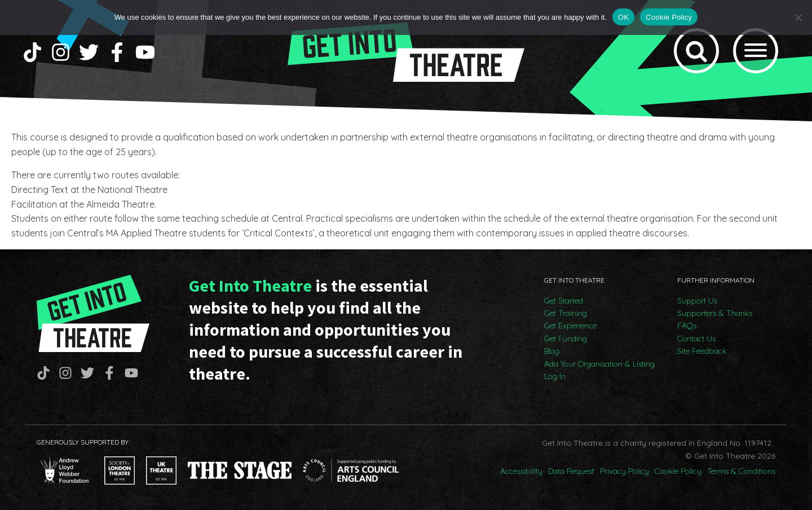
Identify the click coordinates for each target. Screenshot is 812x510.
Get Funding (566, 338)
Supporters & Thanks (715, 313)
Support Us (697, 301)
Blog (552, 351)
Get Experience (570, 326)
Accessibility (521, 471)
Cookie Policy (678, 471)
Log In (555, 376)
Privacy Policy (625, 471)
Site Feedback (702, 351)
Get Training (566, 313)
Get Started (564, 301)
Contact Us (696, 338)
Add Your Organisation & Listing (599, 364)
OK (623, 17)
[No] (798, 17)
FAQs (687, 326)
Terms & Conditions (741, 471)
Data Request (571, 471)
